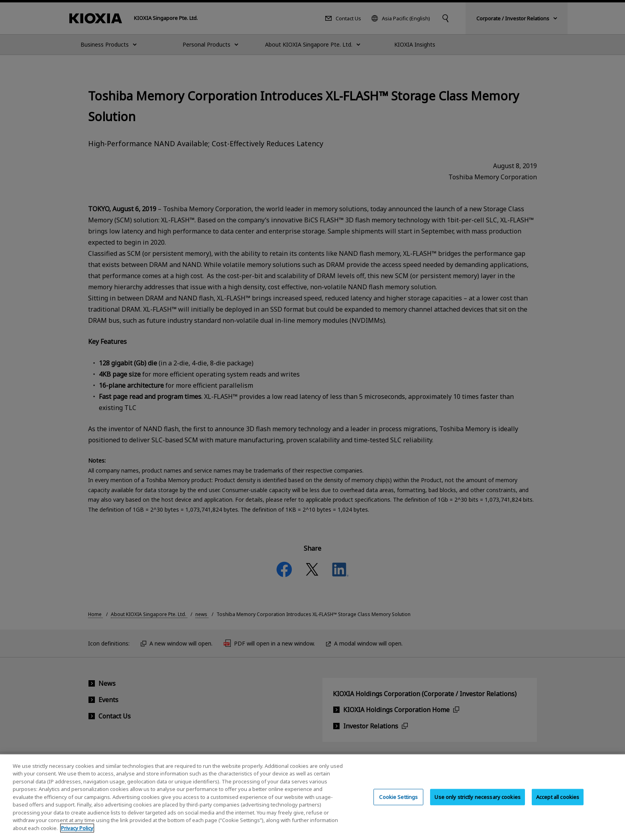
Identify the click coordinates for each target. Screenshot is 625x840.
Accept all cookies (558, 803)
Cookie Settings (398, 803)
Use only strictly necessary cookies (478, 803)
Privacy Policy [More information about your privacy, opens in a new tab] (77, 834)
